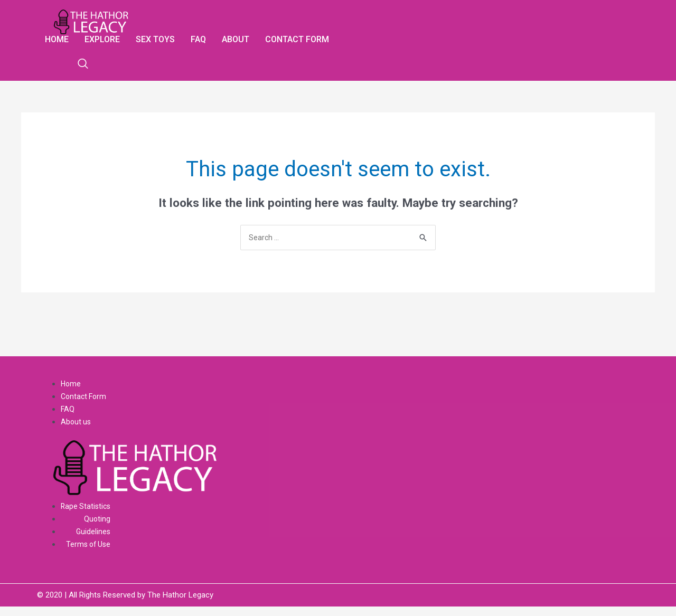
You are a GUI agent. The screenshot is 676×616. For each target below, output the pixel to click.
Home (57, 39)
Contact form (297, 39)
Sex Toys (155, 39)
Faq (198, 39)
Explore (102, 39)
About (236, 39)
